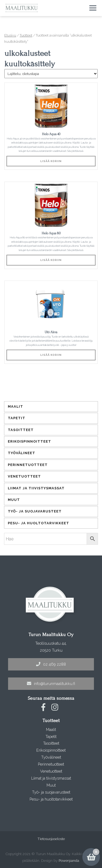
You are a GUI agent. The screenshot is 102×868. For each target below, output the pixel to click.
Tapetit (17, 418)
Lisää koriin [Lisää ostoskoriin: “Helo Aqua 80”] (51, 260)
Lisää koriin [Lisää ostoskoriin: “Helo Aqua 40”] (51, 161)
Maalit (15, 406)
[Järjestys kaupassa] (51, 74)
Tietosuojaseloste (51, 839)
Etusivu (10, 35)
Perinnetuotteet (28, 465)
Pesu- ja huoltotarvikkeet (38, 523)
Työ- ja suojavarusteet (35, 511)
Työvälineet (22, 453)
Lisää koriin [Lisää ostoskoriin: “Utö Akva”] (51, 355)
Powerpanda (69, 860)
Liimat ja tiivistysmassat (36, 488)
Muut (14, 500)
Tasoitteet (21, 430)
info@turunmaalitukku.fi (51, 684)
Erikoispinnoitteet (29, 441)
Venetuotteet (24, 476)
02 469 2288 (51, 664)
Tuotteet (26, 35)
